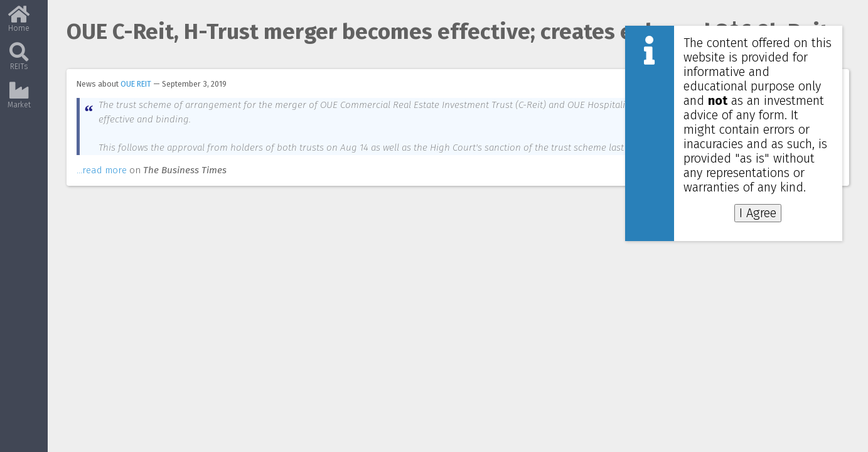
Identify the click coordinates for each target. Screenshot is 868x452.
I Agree (758, 213)
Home (19, 24)
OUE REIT (136, 84)
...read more (102, 185)
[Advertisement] (745, 273)
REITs (19, 61)
